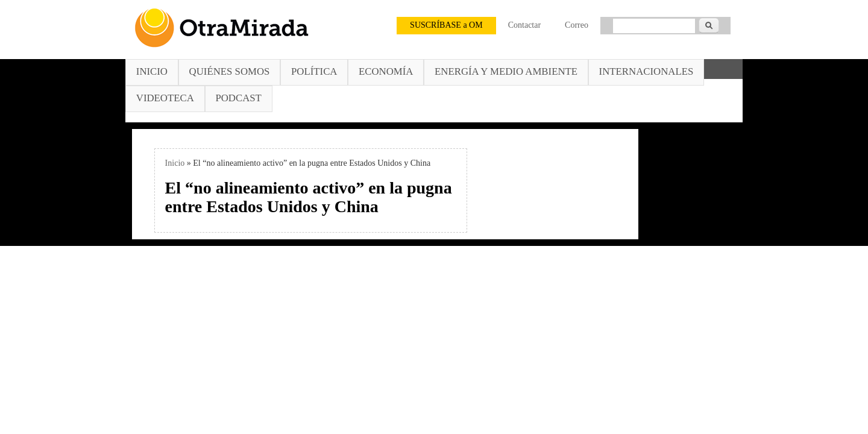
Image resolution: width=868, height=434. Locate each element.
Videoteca (165, 98)
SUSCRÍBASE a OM (446, 25)
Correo (577, 25)
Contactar (524, 25)
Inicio (152, 71)
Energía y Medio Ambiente (506, 71)
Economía (386, 71)
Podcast (238, 98)
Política (314, 71)
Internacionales (646, 71)
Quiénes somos (230, 71)
